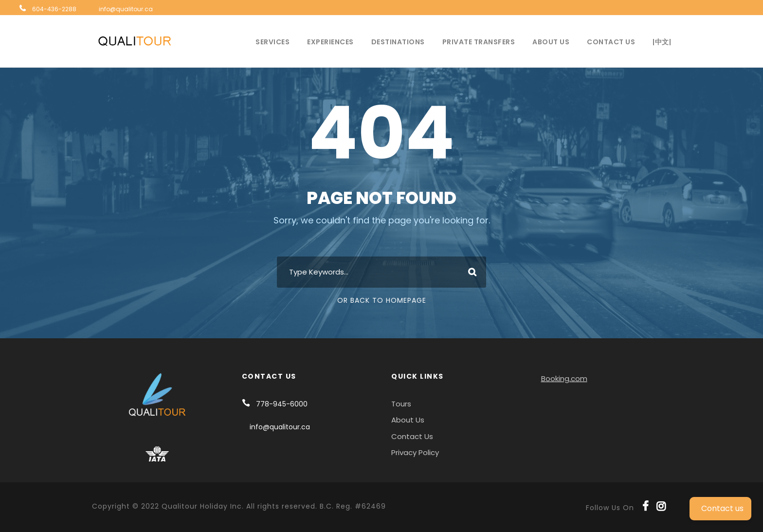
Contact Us (611, 42)
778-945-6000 (282, 404)
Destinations (398, 42)
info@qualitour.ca (126, 9)
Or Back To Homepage (382, 300)
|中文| (662, 42)
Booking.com (564, 378)
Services (272, 42)
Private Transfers (479, 42)
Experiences (330, 42)
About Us (551, 42)
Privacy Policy (415, 452)
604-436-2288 (54, 9)
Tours (401, 404)
